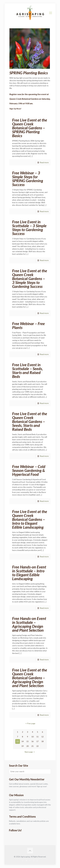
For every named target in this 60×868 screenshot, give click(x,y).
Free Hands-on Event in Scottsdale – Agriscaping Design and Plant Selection (29, 624)
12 (42, 737)
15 (28, 741)
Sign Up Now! (15, 109)
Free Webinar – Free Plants (28, 325)
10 (32, 737)
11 (37, 737)
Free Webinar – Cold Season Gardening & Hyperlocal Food (29, 470)
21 (32, 746)
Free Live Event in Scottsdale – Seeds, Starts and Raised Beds (28, 370)
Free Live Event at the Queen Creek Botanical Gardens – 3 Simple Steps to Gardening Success (30, 278)
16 (32, 741)
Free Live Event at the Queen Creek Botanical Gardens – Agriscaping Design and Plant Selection (30, 678)
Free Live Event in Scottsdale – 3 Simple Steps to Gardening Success (29, 228)
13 (18, 741)
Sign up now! (42, 786)
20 (28, 746)
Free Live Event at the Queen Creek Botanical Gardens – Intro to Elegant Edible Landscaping (30, 519)
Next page (30, 752)
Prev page (30, 723)
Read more (44, 162)
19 (23, 746)
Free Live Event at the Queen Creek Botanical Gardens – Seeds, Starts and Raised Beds (30, 421)
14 (23, 741)
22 (37, 746)
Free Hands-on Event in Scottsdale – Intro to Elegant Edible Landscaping (29, 573)
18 (42, 741)
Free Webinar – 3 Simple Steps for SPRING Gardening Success (28, 179)
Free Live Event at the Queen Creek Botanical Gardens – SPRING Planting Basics (30, 128)
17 (37, 741)
